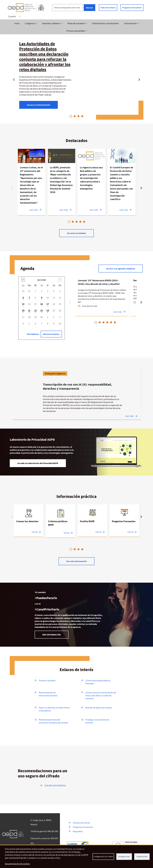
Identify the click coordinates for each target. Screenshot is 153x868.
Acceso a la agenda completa (121, 269)
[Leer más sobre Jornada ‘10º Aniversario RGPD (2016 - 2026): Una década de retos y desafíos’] (102, 296)
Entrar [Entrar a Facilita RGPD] (99, 532)
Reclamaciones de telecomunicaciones (48, 694)
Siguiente (139, 79)
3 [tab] (78, 116)
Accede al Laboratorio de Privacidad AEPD (38, 463)
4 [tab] (82, 116)
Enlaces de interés (81, 823)
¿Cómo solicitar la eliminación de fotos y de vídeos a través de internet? (101, 695)
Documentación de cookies (17, 864)
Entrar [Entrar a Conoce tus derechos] (35, 532)
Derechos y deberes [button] (51, 23)
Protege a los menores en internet (97, 721)
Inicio (17, 23)
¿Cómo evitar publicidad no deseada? (98, 682)
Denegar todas (124, 857)
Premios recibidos (47, 680)
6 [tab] (115, 322)
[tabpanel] (32, 182)
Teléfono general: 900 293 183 (44, 831)
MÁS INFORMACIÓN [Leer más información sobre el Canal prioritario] (52, 635)
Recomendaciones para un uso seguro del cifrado (43, 773)
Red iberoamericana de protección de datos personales (54, 721)
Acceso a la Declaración (38, 105)
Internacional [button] (130, 23)
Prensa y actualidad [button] (75, 31)
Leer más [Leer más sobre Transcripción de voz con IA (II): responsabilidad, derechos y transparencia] (129, 416)
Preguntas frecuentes (132, 8)
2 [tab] (75, 116)
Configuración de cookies (103, 857)
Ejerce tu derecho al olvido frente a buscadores (54, 709)
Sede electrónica (108, 8)
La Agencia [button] (30, 23)
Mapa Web (78, 831)
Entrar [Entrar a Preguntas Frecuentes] (131, 532)
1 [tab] (71, 116)
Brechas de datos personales (99, 708)
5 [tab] (84, 222)
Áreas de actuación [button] (76, 23)
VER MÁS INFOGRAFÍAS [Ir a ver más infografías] (55, 786)
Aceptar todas (142, 857)
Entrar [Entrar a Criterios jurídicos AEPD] (67, 533)
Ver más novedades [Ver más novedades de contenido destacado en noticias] (76, 233)
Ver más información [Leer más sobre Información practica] (76, 561)
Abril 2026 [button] (42, 280)
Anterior (14, 79)
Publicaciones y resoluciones (105, 23)
